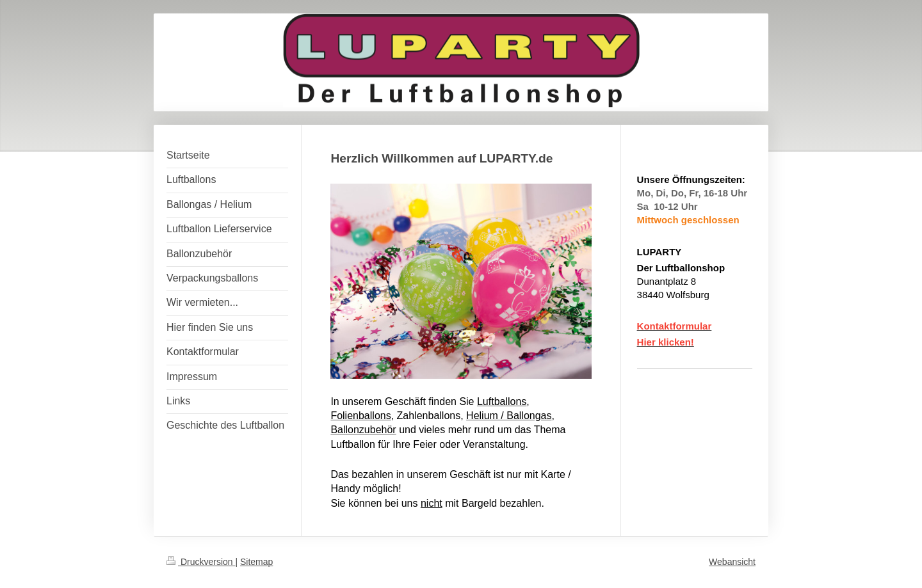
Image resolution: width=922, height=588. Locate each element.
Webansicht (732, 562)
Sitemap (256, 562)
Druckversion (201, 562)
